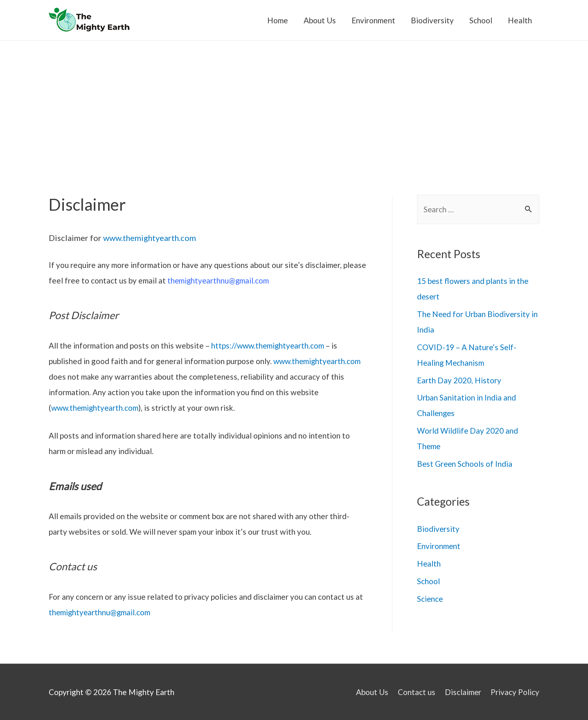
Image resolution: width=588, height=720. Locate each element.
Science (430, 599)
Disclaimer (463, 692)
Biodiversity (432, 20)
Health (520, 20)
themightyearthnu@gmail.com (219, 280)
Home (278, 20)
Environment (373, 20)
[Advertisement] (294, 102)
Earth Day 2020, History (459, 380)
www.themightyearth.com (150, 238)
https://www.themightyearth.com (269, 345)
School (481, 20)
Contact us (417, 692)
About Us (320, 20)
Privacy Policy (515, 692)
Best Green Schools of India (465, 464)
